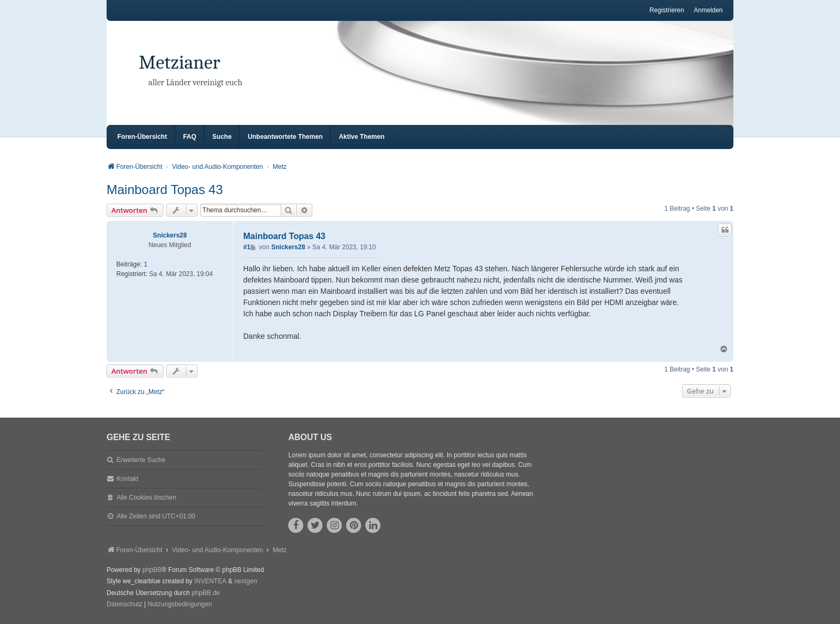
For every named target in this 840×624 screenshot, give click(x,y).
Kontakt (127, 479)
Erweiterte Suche (141, 460)
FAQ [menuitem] (190, 137)
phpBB (152, 570)
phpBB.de (206, 593)
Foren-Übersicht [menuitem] (142, 137)
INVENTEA (210, 581)
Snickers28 (170, 235)
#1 (247, 247)
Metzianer (179, 62)
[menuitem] (125, 605)
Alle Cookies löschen (146, 497)
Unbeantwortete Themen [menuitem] (285, 137)
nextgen (246, 581)
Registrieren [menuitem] (667, 10)
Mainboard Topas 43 (165, 190)
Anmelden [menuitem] (708, 10)
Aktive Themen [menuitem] (361, 137)
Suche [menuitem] (222, 137)
